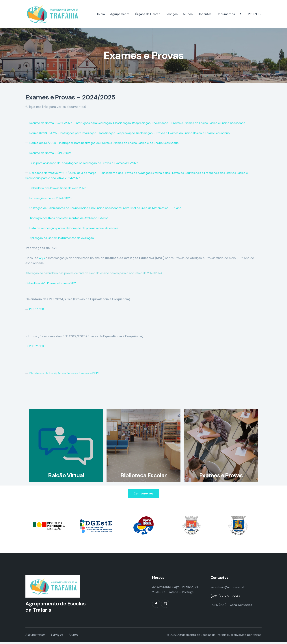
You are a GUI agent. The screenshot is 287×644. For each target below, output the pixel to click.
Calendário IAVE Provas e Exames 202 (53, 283)
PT (250, 14)
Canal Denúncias (244, 607)
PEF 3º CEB (37, 309)
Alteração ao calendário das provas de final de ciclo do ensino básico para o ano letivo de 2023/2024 (99, 273)
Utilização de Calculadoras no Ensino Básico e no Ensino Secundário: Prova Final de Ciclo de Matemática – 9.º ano (111, 208)
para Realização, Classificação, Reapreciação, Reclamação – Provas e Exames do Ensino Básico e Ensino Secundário (178, 123)
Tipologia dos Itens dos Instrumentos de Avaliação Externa (72, 218)
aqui (42, 258)
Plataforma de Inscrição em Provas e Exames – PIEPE (68, 373)
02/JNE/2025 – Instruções (76, 123)
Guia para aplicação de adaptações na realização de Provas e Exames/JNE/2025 (88, 163)
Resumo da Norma (43, 123)
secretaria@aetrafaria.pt (228, 589)
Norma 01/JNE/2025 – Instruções (53, 143)
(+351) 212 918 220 (225, 598)
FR (260, 14)
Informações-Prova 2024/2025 (52, 198)
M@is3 (257, 637)
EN (255, 14)
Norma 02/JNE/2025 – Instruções (54, 133)
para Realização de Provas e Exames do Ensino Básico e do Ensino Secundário (134, 143)
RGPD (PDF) (219, 607)
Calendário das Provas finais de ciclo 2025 (60, 188)
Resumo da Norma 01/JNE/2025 (52, 153)
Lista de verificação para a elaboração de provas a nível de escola (77, 228)
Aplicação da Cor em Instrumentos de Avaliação (64, 238)
